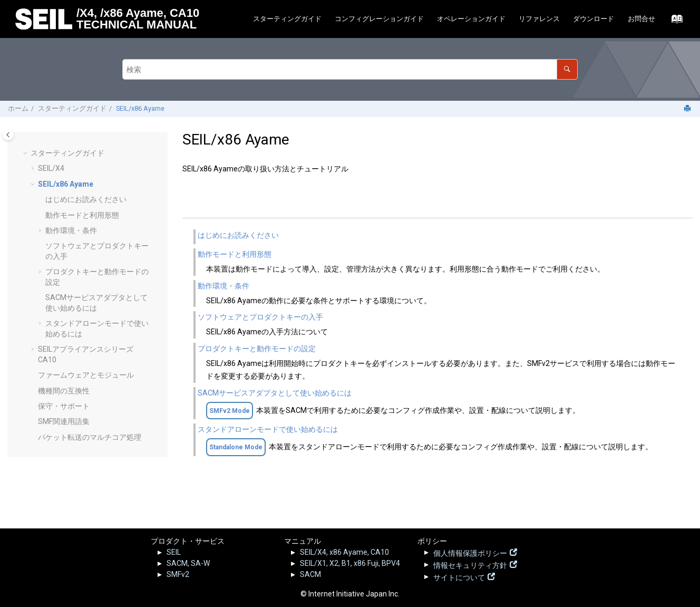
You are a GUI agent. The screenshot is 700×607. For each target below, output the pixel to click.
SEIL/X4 (51, 168)
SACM (310, 574)
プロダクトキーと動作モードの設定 (257, 349)
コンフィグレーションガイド (379, 19)
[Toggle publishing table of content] (8, 135)
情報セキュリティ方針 (470, 564)
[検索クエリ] (350, 69)
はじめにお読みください (86, 199)
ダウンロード (594, 19)
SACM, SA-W (188, 563)
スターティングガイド (287, 19)
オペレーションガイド (471, 19)
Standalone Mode (236, 447)
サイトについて (459, 576)
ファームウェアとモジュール (86, 375)
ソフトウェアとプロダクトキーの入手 (260, 317)
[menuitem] (287, 19)
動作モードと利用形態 (82, 215)
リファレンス (539, 19)
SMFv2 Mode (230, 411)
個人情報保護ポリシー (470, 552)
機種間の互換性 (64, 391)
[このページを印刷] (688, 109)
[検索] (567, 69)
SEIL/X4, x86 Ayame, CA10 (344, 552)
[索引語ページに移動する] (674, 22)
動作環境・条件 (71, 230)
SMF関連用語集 (64, 421)
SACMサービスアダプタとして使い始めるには (275, 393)
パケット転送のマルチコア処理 (90, 437)
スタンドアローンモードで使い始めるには (268, 429)
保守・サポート (64, 406)
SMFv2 (178, 574)
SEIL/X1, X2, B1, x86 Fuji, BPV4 (350, 563)
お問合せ (641, 19)
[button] (26, 153)
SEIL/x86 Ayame (140, 108)
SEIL (174, 552)
